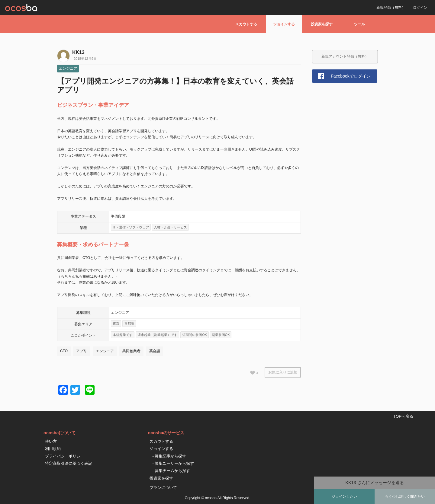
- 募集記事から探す (169, 456)
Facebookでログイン (351, 76)
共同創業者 (131, 351)
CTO (64, 351)
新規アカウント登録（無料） (345, 56)
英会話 (155, 351)
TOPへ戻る (403, 416)
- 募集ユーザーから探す (173, 463)
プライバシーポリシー (65, 456)
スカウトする (246, 24)
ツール (359, 24)
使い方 (51, 441)
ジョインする (284, 24)
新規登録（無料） (391, 8)
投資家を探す (322, 24)
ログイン (420, 8)
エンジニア (68, 69)
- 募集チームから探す (171, 471)
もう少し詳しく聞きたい (405, 496)
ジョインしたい (344, 496)
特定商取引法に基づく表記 (69, 463)
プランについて (163, 488)
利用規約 (53, 449)
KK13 (78, 52)
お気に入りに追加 (283, 372)
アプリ (82, 351)
